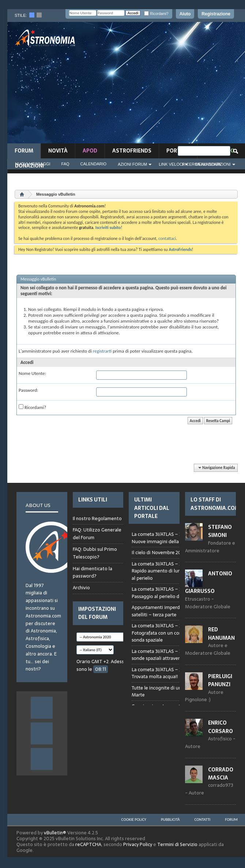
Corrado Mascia (221, 774)
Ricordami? (156, 14)
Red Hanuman (221, 634)
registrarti (102, 351)
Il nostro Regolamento (97, 519)
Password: (28, 390)
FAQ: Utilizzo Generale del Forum (97, 534)
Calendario (94, 164)
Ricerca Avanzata (201, 164)
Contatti (203, 820)
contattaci (167, 238)
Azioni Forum (132, 164)
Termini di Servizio (177, 844)
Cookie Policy (134, 820)
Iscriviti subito (108, 228)
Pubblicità (170, 820)
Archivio (81, 588)
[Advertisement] (171, 85)
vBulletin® (55, 833)
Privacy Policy (138, 844)
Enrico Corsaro (220, 727)
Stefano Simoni (220, 531)
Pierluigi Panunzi (220, 680)
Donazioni (29, 166)
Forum (24, 151)
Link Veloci (171, 164)
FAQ (65, 164)
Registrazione (216, 14)
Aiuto (185, 14)
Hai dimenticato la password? (93, 572)
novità (58, 151)
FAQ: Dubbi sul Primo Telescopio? (95, 553)
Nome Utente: (32, 373)
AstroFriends (132, 151)
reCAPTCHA (88, 844)
